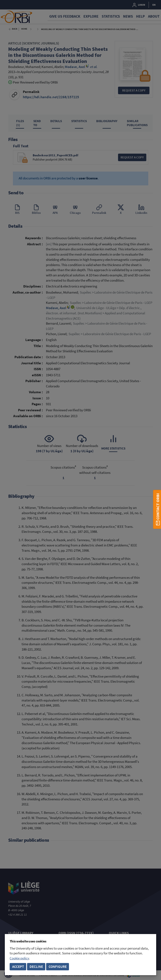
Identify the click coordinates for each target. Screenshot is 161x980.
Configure (58, 967)
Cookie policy (19, 958)
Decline (36, 967)
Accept (18, 967)
